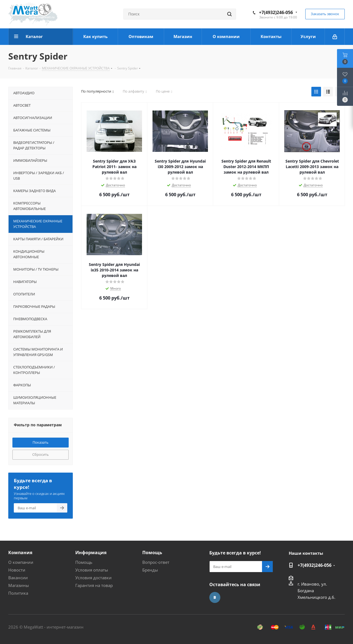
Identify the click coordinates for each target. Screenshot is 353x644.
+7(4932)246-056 (276, 12)
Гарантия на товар (94, 585)
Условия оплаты (92, 570)
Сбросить (41, 454)
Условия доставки (93, 578)
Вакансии (18, 578)
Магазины (19, 585)
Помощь (84, 562)
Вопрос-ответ (156, 562)
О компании (21, 562)
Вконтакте (215, 597)
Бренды (150, 570)
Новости (17, 570)
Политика (18, 593)
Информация (91, 553)
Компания (20, 553)
